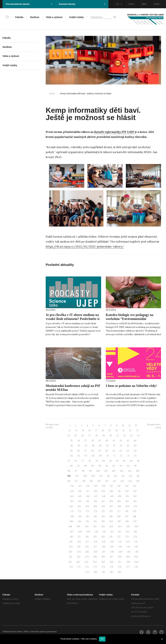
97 (76, 471)
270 (71, 567)
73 (128, 456)
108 (85, 476)
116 (69, 481)
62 (121, 451)
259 (128, 557)
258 (120, 557)
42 (121, 441)
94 (128, 466)
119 (91, 481)
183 (95, 516)
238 (103, 547)
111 (108, 476)
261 (70, 562)
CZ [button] (119, 4)
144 (72, 496)
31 (118, 436)
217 (79, 537)
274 (103, 567)
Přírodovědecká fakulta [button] (29, 4)
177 (119, 511)
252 (71, 557)
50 (107, 446)
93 (121, 466)
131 (111, 486)
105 (138, 471)
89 (93, 466)
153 (72, 501)
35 (71, 441)
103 (122, 471)
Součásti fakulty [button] (82, 4)
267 (120, 562)
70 (107, 456)
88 (86, 466)
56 (79, 451)
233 (136, 542)
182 (88, 516)
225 (71, 542)
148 (104, 496)
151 (128, 496)
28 (96, 436)
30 (111, 436)
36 (79, 441)
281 (104, 572)
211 (104, 532)
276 (120, 567)
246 (95, 552)
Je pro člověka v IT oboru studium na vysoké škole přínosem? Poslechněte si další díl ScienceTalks (72, 319)
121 (107, 481)
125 (138, 481)
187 (127, 516)
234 (71, 547)
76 (76, 461)
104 (130, 471)
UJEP (157, 4)
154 (80, 501)
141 (119, 491)
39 (100, 441)
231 (120, 542)
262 (78, 562)
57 (86, 451)
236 (87, 547)
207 (72, 532)
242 (136, 547)
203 (111, 527)
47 (86, 446)
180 (72, 516)
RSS (26, 632)
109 (93, 476)
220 (103, 537)
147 (96, 496)
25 (75, 436)
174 (95, 511)
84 (131, 461)
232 (128, 542)
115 (138, 476)
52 (121, 446)
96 (69, 471)
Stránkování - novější (53, 426)
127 (80, 486)
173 (87, 511)
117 (76, 481)
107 (77, 476)
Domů (52, 93)
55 (71, 451)
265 (103, 562)
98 (83, 471)
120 (99, 481)
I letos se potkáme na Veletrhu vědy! (131, 386)
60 (107, 451)
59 (100, 451)
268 (128, 562)
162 (71, 506)
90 (100, 466)
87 (79, 466)
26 (83, 436)
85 (138, 461)
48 (93, 446)
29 (104, 436)
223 (127, 537)
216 (71, 537)
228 (95, 542)
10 (123, 426)
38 (93, 441)
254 (87, 557)
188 (135, 516)
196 (127, 521)
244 (79, 552)
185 (111, 516)
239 (112, 547)
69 (100, 456)
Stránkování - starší (154, 426)
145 (80, 496)
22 (130, 430)
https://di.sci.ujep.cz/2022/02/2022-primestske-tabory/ (85, 247)
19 (110, 430)
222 (119, 537)
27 (90, 436)
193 (103, 521)
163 (79, 506)
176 (111, 511)
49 (100, 446)
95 (135, 466)
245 (87, 552)
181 (80, 516)
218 (87, 537)
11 (130, 426)
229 (104, 542)
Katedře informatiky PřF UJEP (114, 132)
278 (136, 567)
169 (127, 506)
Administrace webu (12, 632)
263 (86, 562)
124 (130, 481)
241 (128, 547)
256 (103, 557)
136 (80, 491)
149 (112, 496)
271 (79, 567)
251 (137, 552)
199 (78, 527)
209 (88, 532)
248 (112, 552)
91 (107, 466)
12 (136, 426)
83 (124, 461)
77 (83, 461)
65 (72, 456)
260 (136, 557)
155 (88, 501)
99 (90, 471)
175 (103, 511)
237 (95, 547)
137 (88, 491)
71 (114, 456)
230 (112, 542)
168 (119, 506)
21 (123, 430)
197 (135, 521)
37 (86, 441)
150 (120, 496)
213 (120, 532)
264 (95, 562)
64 (135, 451)
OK (102, 639)
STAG (131, 4)
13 (70, 430)
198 (70, 527)
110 (101, 476)
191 (87, 521)
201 (95, 527)
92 (114, 466)
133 (127, 486)
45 (72, 446)
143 (135, 491)
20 (117, 430)
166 (103, 506)
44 (135, 441)
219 (95, 537)
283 (120, 572)
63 (128, 451)
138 (95, 491)
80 (104, 461)
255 (95, 557)
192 (95, 521)
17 (96, 430)
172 (80, 511)
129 (96, 486)
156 (95, 501)
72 (121, 456)
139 (103, 491)
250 (129, 552)
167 (111, 506)
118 (84, 481)
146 (88, 496)
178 (127, 511)
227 (87, 542)
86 (72, 466)
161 (135, 501)
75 (69, 461)
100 (98, 471)
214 (127, 532)
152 (135, 496)
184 (103, 516)
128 (88, 486)
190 (80, 521)
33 (131, 436)
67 (86, 456)
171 (72, 511)
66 (79, 456)
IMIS (144, 4)
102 (114, 471)
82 (117, 461)
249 (120, 552)
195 (119, 521)
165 (95, 506)
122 (114, 481)
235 (79, 547)
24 (68, 436)
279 (87, 572)
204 (120, 527)
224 (135, 537)
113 (123, 476)
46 (79, 446)
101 (106, 471)
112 (116, 476)
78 (90, 461)
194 (111, 521)
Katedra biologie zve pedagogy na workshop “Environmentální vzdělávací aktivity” (130, 319)
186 (119, 516)
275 (111, 567)
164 (87, 506)
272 (87, 567)
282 (111, 572)
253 (79, 557)
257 (111, 557)
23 (137, 430)
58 (93, 451)
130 (104, 486)
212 (112, 532)
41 (114, 441)
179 (135, 511)
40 (107, 441)
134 (135, 486)
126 (72, 486)
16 (90, 430)
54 (135, 446)
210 (96, 532)
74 (135, 456)
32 (124, 436)
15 (83, 430)
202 (103, 527)
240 (120, 547)
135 (72, 491)
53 (128, 446)
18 (103, 430)
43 (128, 441)
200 (87, 527)
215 (135, 532)
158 (111, 501)
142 (127, 491)
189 (71, 521)
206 (136, 527)
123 (122, 481)
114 (131, 476)
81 (111, 461)
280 (95, 572)
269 (136, 562)
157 (103, 501)
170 (135, 506)
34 (138, 436)
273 (95, 567)
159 (119, 501)
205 (128, 527)
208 (80, 532)
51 (114, 446)
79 (97, 461)
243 (70, 552)
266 (111, 562)
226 (79, 542)
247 (104, 552)
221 (111, 537)
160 (127, 501)
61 (114, 451)
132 (119, 486)
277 (128, 567)
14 (76, 430)
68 (93, 456)
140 (111, 491)
